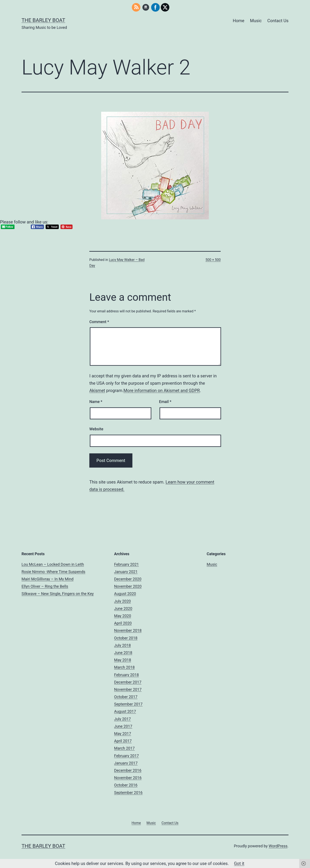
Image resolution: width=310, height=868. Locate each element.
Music (256, 21)
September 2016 (128, 793)
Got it (239, 863)
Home (239, 21)
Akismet (97, 391)
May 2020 (123, 616)
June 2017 (123, 726)
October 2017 (126, 697)
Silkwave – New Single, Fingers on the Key (58, 594)
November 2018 (128, 630)
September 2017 (128, 704)
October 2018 (126, 638)
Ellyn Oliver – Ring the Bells (45, 586)
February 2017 (126, 756)
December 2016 (128, 770)
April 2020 (123, 623)
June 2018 (123, 653)
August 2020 (125, 594)
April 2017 (123, 741)
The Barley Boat (43, 20)
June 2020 (123, 608)
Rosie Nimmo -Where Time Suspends (53, 572)
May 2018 (123, 660)
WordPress (278, 846)
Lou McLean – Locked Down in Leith (53, 564)
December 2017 (128, 682)
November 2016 (128, 778)
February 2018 (126, 675)
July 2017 (122, 719)
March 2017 (124, 748)
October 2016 (126, 785)
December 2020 (128, 579)
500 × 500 (213, 260)
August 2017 (125, 711)
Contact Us (278, 21)
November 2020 (128, 586)
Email (165, 402)
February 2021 (126, 564)
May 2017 (123, 734)
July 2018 (122, 645)
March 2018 (124, 667)
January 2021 (126, 572)
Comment (99, 322)
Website (96, 429)
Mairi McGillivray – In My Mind (47, 579)
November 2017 (128, 689)
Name (96, 402)
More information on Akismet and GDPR (162, 391)
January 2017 (126, 763)
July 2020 (122, 601)
